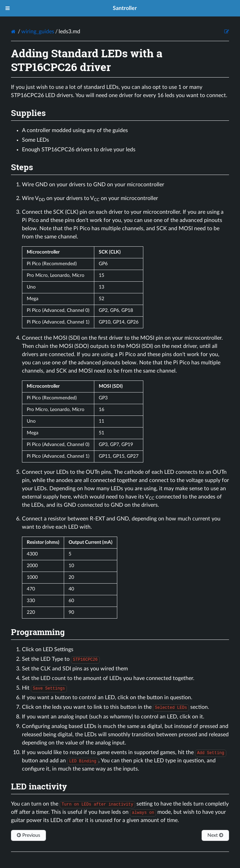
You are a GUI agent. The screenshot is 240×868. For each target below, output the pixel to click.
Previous (28, 835)
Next (215, 835)
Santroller (125, 8)
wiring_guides (38, 32)
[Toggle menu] (8, 8)
